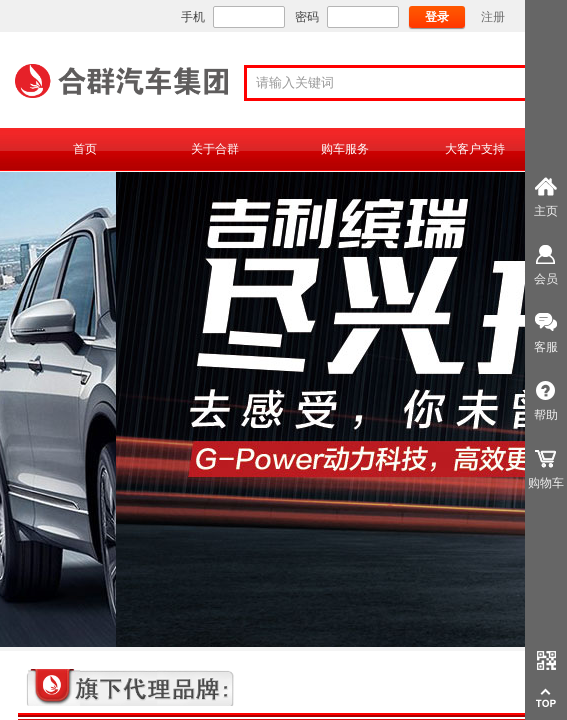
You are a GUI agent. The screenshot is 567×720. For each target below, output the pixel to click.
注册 (493, 17)
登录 (437, 17)
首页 (85, 149)
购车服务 (345, 149)
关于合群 (215, 149)
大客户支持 (475, 149)
